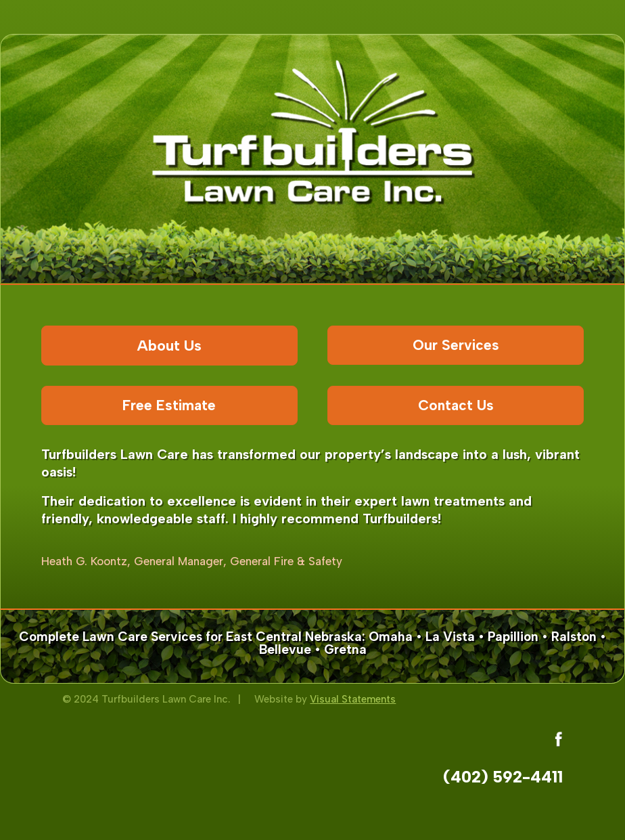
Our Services (456, 345)
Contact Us (456, 405)
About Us (169, 346)
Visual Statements (353, 699)
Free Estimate (169, 405)
